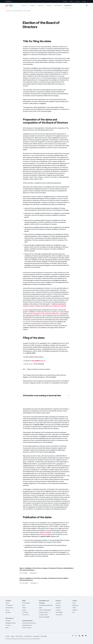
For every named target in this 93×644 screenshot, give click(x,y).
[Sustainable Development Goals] (46, 607)
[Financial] (63, 608)
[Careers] (80, 603)
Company (65, 1)
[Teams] (80, 608)
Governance (68, 6)
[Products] (13, 605)
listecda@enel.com (38, 361)
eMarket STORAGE (45, 533)
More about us (10, 618)
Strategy (32, 5)
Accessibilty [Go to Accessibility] (36, 636)
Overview (24, 5)
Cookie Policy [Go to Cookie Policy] (28, 636)
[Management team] (13, 623)
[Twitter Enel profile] (76, 636)
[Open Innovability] (46, 617)
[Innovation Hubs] (46, 615)
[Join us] (13, 610)
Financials (40, 5)
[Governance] (63, 615)
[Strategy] (63, 605)
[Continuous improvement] (30, 623)
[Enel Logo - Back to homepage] (9, 5)
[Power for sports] (30, 628)
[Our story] (13, 625)
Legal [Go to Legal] (13, 636)
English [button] (44, 636)
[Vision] (13, 628)
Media (71, 1)
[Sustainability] (63, 612)
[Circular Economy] (46, 612)
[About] (13, 603)
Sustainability (58, 5)
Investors (78, 1)
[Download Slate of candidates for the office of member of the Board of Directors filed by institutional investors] (34, 584)
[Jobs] (80, 612)
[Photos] (30, 608)
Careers (84, 1)
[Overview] (63, 603)
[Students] (80, 610)
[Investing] (63, 610)
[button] (9, 1)
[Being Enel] (80, 605)
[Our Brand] (30, 612)
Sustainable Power (27, 621)
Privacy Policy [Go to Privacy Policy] (19, 636)
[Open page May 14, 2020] (28, 11)
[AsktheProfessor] (30, 625)
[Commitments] (13, 608)
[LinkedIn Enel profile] (79, 636)
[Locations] (13, 621)
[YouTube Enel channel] (83, 636)
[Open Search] (87, 6)
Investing (49, 5)
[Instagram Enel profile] (86, 636)
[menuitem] (73, 636)
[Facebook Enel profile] (73, 636)
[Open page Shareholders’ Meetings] (18, 11)
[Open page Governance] (8, 11)
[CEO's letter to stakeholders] (46, 610)
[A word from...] (30, 615)
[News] (30, 605)
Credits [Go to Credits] (8, 636)
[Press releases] (30, 603)
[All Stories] (13, 612)
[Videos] (30, 610)
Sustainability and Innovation (44, 602)
